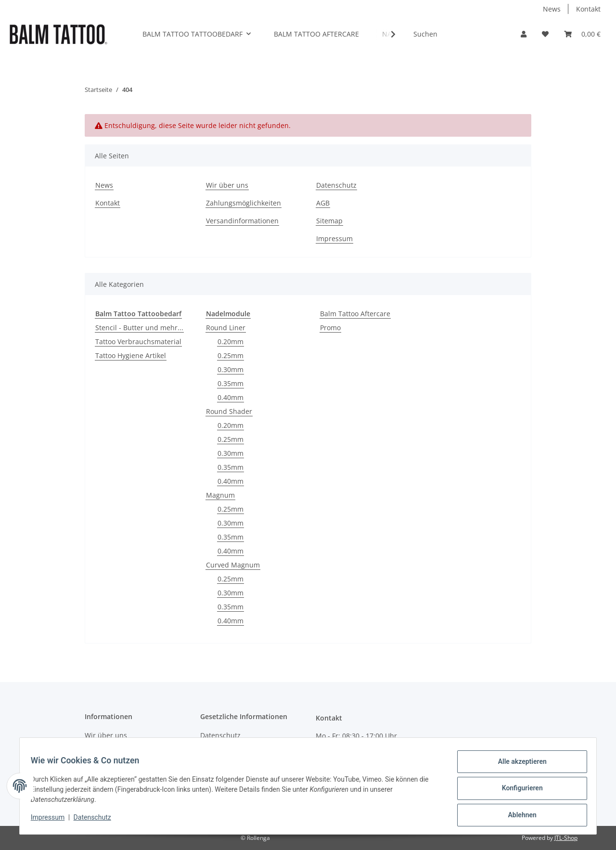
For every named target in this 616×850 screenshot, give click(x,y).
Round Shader (229, 411)
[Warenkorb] (582, 34)
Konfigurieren (518, 791)
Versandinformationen (242, 221)
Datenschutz (336, 185)
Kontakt (588, 9)
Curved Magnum (233, 565)
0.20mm (231, 341)
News (552, 9)
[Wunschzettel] (545, 34)
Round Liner (226, 328)
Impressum (334, 238)
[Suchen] (456, 34)
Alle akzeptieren (518, 766)
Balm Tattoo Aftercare (355, 314)
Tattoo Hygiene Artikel (131, 355)
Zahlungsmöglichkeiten (244, 203)
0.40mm (231, 397)
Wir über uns (227, 185)
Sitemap (329, 221)
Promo (330, 328)
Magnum (220, 495)
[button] (524, 34)
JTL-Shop (566, 838)
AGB (323, 203)
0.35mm (231, 383)
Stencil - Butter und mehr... (139, 328)
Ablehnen (518, 816)
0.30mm (231, 369)
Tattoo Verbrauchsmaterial (138, 341)
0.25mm (231, 355)
